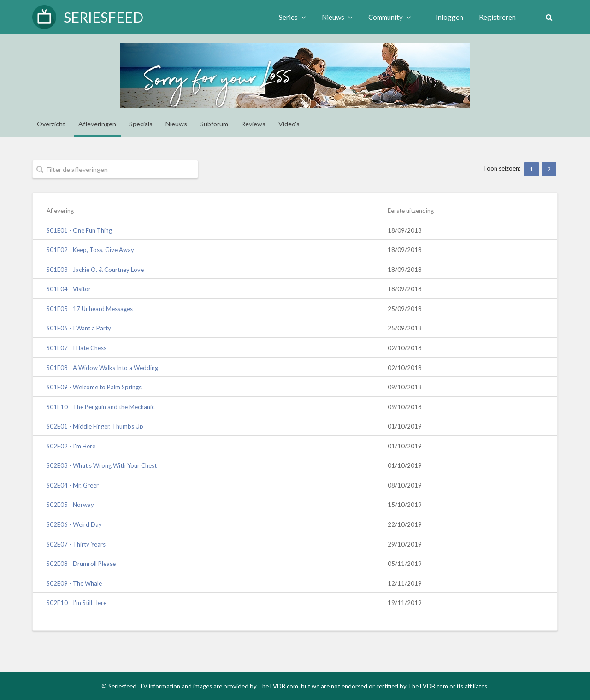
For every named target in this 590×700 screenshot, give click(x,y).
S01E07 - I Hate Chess (77, 348)
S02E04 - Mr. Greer (73, 485)
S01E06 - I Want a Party (79, 328)
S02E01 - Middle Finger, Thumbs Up (95, 426)
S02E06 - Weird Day (74, 524)
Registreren (495, 17)
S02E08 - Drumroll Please (81, 564)
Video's (289, 124)
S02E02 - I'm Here (71, 446)
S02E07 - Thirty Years (76, 544)
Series (290, 17)
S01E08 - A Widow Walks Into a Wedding (102, 368)
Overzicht (51, 124)
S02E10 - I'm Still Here (77, 603)
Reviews (253, 124)
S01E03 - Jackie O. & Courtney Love (95, 270)
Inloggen (447, 17)
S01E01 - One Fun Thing (79, 230)
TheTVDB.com (278, 686)
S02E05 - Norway (70, 505)
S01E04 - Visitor (69, 289)
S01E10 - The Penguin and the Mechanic (100, 407)
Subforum (214, 124)
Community (387, 17)
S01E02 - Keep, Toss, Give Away (90, 250)
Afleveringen (97, 124)
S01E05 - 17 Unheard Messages (90, 309)
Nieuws (334, 17)
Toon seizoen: (502, 168)
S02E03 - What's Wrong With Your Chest (102, 465)
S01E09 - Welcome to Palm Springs (94, 387)
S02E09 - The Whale (74, 583)
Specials (141, 124)
